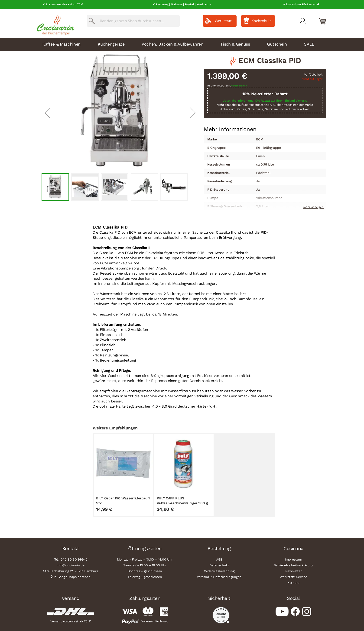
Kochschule (262, 20)
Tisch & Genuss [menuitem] (235, 43)
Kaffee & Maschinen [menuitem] (61, 43)
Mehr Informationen (230, 128)
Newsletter (294, 570)
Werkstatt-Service (293, 576)
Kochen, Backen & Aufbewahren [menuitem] (172, 43)
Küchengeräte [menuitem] (111, 43)
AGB (219, 559)
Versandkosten (239, 85)
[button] (47, 112)
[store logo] (54, 23)
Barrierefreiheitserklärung (293, 565)
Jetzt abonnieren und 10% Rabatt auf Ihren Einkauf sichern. (265, 100)
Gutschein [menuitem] (277, 43)
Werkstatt (223, 20)
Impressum (294, 559)
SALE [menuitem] (309, 43)
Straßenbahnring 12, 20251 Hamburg (71, 570)
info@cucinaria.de (70, 565)
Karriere (293, 582)
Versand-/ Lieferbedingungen (219, 576)
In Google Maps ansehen (72, 576)
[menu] (182, 44)
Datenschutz (219, 565)
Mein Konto (303, 20)
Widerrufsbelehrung (219, 570)
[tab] (230, 129)
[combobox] (133, 20)
